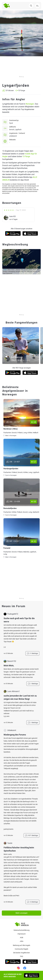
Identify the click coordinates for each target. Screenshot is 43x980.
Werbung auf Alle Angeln (21, 945)
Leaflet (5, 270)
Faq (22, 956)
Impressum (22, 934)
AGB (22, 938)
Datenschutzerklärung (22, 930)
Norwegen (30, 104)
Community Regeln (21, 949)
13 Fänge (26, 156)
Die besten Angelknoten (21, 953)
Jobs (21, 941)
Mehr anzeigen (22, 913)
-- (10, 142)
